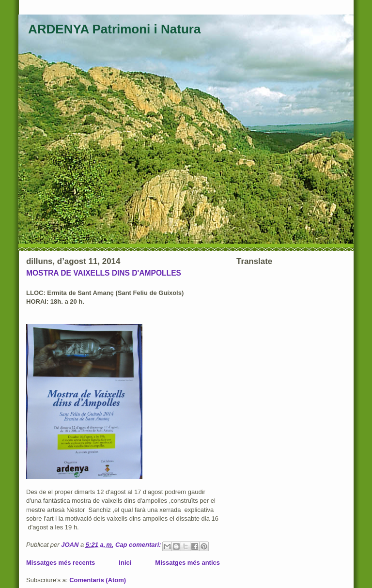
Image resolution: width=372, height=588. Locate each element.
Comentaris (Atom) (98, 580)
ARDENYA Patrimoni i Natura (114, 29)
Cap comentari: (139, 545)
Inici (125, 563)
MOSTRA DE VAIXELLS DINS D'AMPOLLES (104, 273)
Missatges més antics (187, 563)
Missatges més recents (61, 563)
